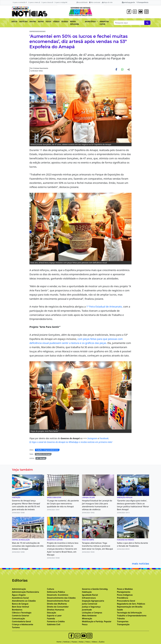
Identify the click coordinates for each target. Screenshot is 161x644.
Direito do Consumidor (58, 607)
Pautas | (75, 642)
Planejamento (124, 592)
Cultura (51, 589)
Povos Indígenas (125, 595)
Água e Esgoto (19, 595)
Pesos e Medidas (125, 589)
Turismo (16, 627)
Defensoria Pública (56, 592)
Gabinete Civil (54, 624)
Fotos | (89, 642)
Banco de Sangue (20, 604)
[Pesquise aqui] (147, 23)
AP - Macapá (41, 458)
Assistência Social (20, 598)
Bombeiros (17, 610)
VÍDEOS (56, 21)
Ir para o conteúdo (20, 2)
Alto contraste (95, 2)
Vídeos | (95, 642)
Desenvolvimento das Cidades (61, 598)
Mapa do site (107, 2)
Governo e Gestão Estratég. (95, 589)
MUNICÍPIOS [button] (91, 21)
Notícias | (67, 642)
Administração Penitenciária (26, 592)
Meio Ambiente (89, 616)
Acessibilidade (82, 2)
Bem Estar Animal (21, 607)
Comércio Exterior (21, 616)
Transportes (123, 621)
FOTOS (48, 21)
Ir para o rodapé (61, 2)
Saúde (120, 610)
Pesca (85, 624)
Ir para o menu (34, 2)
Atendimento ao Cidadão (24, 601)
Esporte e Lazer (54, 616)
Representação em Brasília (130, 607)
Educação (52, 613)
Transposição (123, 624)
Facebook (104, 438)
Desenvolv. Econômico (58, 595)
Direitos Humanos (56, 610)
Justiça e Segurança (91, 607)
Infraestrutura (89, 598)
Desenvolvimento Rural (58, 601)
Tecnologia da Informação (129, 613)
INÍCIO (14, 21)
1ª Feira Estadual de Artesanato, (104, 307)
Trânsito (121, 619)
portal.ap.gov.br (128, 2)
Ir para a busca (47, 2)
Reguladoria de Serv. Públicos (131, 604)
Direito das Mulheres (57, 604)
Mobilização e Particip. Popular (97, 621)
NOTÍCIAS (23, 21)
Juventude (87, 610)
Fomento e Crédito (56, 621)
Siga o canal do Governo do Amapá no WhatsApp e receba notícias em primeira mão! (71, 442)
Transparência (142, 2)
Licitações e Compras (92, 613)
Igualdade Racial (90, 595)
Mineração (87, 619)
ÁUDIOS (65, 21)
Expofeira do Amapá (43, 454)
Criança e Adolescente (23, 624)
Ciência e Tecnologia (22, 613)
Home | (60, 642)
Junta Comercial (90, 604)
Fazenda (51, 619)
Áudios (102, 642)
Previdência (123, 598)
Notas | (82, 642)
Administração (19, 589)
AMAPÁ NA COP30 (104, 23)
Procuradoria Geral (126, 601)
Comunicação (18, 619)
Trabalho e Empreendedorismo (47, 450)
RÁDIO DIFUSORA (75, 23)
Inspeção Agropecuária (93, 601)
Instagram (93, 438)
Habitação (87, 592)
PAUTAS (33, 21)
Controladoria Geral (21, 621)
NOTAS (41, 21)
